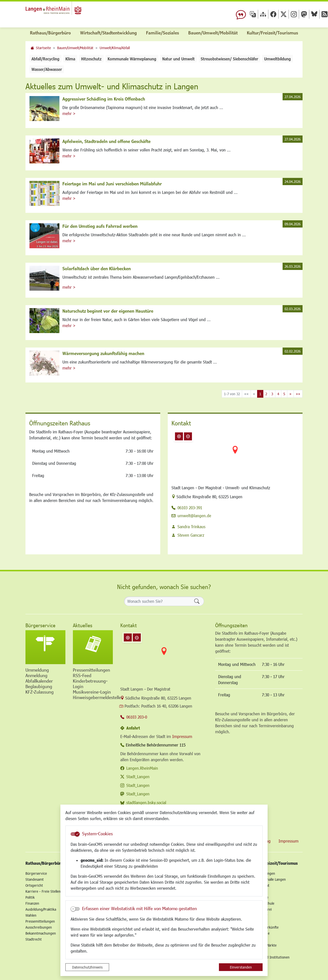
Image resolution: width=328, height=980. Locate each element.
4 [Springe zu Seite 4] (278, 394)
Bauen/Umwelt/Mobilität (75, 48)
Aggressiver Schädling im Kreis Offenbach (104, 99)
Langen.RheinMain (142, 768)
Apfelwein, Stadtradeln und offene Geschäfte (106, 141)
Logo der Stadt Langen (67, 11)
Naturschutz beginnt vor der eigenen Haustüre (108, 311)
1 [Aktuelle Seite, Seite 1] (260, 394)
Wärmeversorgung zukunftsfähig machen (103, 353)
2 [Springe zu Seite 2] (266, 394)
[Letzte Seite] (298, 394)
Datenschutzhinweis (87, 967)
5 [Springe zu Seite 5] (284, 394)
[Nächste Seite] (290, 394)
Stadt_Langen (138, 777)
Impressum (182, 736)
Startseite (43, 48)
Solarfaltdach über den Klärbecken (97, 268)
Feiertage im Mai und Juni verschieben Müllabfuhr (112, 184)
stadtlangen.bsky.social (146, 802)
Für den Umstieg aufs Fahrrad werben (100, 226)
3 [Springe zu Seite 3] (272, 394)
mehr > (69, 113)
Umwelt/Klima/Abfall (115, 48)
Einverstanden (241, 967)
